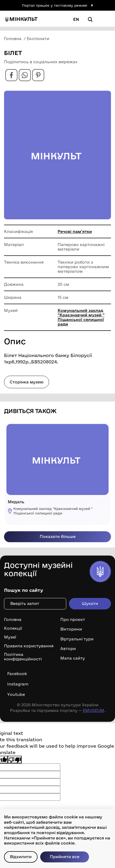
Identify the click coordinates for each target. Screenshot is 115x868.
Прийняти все (65, 857)
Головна (13, 620)
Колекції (13, 628)
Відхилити (21, 857)
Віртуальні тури (77, 639)
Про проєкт (73, 620)
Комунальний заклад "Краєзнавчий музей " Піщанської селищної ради (81, 317)
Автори (68, 649)
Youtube (16, 695)
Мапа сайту (73, 658)
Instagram (18, 684)
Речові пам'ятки (75, 231)
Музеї (10, 637)
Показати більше (58, 536)
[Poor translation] (15, 760)
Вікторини (71, 629)
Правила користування (29, 646)
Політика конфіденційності (23, 657)
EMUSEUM (94, 710)
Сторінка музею (27, 382)
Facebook (17, 674)
